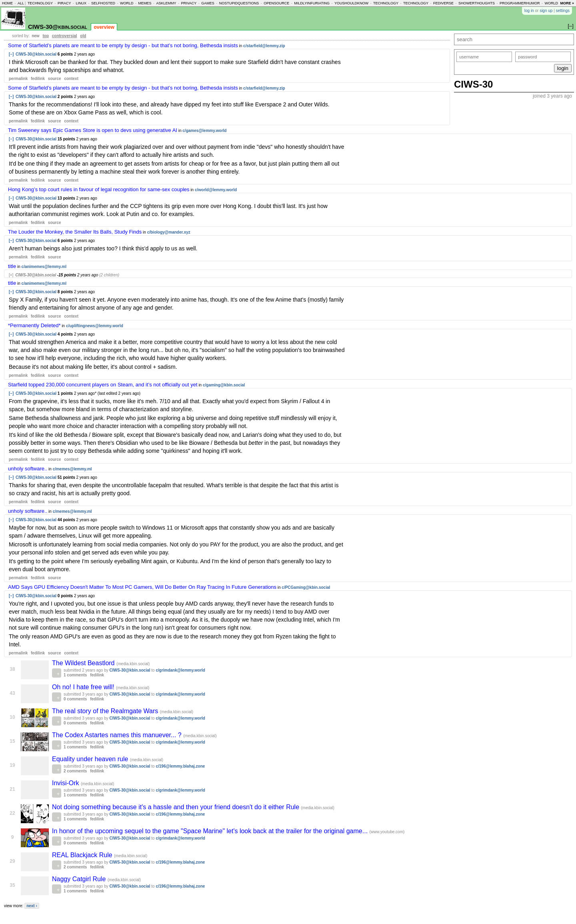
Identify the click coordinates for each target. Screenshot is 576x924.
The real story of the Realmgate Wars (106, 711)
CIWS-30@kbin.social (58, 27)
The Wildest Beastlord (84, 663)
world (127, 3)
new (35, 36)
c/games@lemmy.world (204, 131)
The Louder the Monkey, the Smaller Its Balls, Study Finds (75, 232)
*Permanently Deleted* (34, 325)
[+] (11, 275)
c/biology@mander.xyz (169, 232)
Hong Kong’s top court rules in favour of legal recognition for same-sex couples (99, 189)
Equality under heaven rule (91, 759)
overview (104, 27)
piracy (64, 3)
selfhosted (103, 3)
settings (563, 11)
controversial (65, 36)
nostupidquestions (239, 3)
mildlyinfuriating (312, 3)
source (55, 79)
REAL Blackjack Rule (83, 855)
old (83, 36)
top (46, 36)
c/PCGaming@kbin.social (306, 587)
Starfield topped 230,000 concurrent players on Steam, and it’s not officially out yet (103, 385)
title (12, 266)
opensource (276, 3)
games (208, 3)
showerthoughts (477, 3)
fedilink (38, 79)
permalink (18, 79)
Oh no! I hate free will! (84, 687)
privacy (189, 3)
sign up (546, 11)
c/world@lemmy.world (216, 190)
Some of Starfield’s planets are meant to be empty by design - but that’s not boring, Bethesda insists (123, 45)
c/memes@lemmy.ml (72, 469)
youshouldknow (351, 3)
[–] (11, 54)
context (71, 79)
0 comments (75, 699)
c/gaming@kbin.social (224, 385)
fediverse (443, 3)
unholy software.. (28, 469)
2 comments (75, 771)
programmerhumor (520, 3)
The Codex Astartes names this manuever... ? (118, 735)
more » (567, 3)
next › (32, 906)
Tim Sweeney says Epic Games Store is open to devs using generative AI (93, 130)
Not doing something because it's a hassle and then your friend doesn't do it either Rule (177, 807)
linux (81, 3)
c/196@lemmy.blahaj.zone (180, 766)
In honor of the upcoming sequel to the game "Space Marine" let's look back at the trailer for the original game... (211, 831)
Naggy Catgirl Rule (80, 879)
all (21, 3)
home (7, 3)
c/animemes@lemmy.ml (44, 267)
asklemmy (166, 3)
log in (529, 11)
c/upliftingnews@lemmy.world (95, 326)
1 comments (75, 675)
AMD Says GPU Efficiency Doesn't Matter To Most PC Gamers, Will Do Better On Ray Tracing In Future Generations (142, 587)
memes (145, 3)
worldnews (557, 3)
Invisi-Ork (66, 783)
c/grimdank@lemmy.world (180, 670)
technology (40, 3)
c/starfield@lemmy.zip (264, 46)
